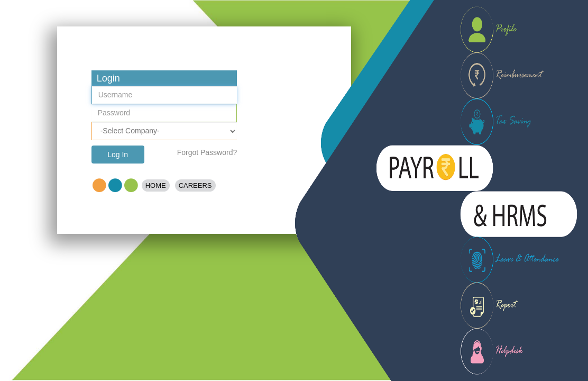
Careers (195, 185)
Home (156, 185)
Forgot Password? (207, 152)
